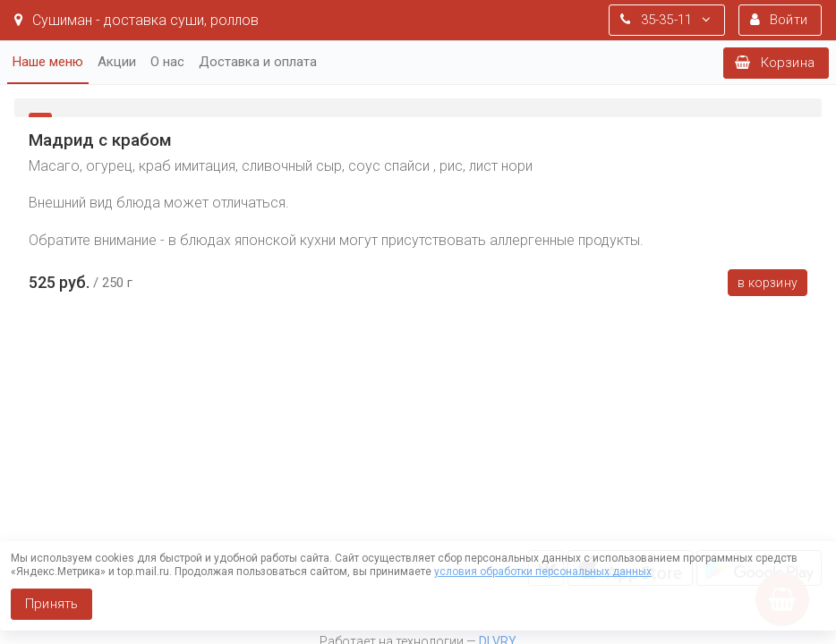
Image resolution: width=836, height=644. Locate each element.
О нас (167, 62)
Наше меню (48, 62)
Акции (117, 62)
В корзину (768, 283)
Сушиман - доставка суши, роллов (136, 20)
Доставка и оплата (258, 62)
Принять (51, 604)
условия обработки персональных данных (543, 572)
